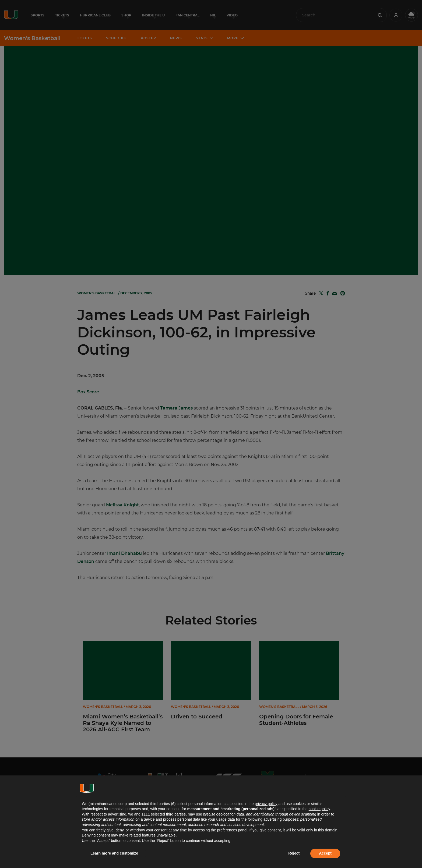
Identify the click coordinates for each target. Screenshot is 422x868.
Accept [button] (325, 853)
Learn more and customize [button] (114, 853)
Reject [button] (294, 853)
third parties (176, 814)
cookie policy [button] (319, 809)
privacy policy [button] (266, 804)
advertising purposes (281, 819)
